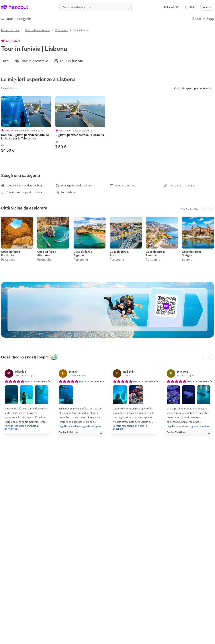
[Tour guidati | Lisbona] (179, 186)
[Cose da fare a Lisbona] (37, 30)
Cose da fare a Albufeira (47, 253)
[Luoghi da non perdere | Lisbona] (22, 186)
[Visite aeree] (62, 30)
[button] (190, 7)
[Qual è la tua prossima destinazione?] (96, 7)
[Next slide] (211, 357)
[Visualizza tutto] (189, 208)
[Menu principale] (10, 30)
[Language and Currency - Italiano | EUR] (172, 7)
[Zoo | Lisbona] (66, 192)
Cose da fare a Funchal (155, 253)
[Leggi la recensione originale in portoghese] (26, 427)
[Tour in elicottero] (34, 61)
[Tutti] (5, 61)
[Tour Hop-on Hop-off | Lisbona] (21, 192)
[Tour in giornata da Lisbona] (74, 186)
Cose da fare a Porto (119, 253)
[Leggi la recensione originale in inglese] (80, 426)
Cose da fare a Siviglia (191, 253)
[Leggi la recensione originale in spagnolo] (135, 427)
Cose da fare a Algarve (83, 253)
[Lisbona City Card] (123, 186)
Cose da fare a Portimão (11, 253)
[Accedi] (207, 7)
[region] (107, 61)
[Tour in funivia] (71, 61)
